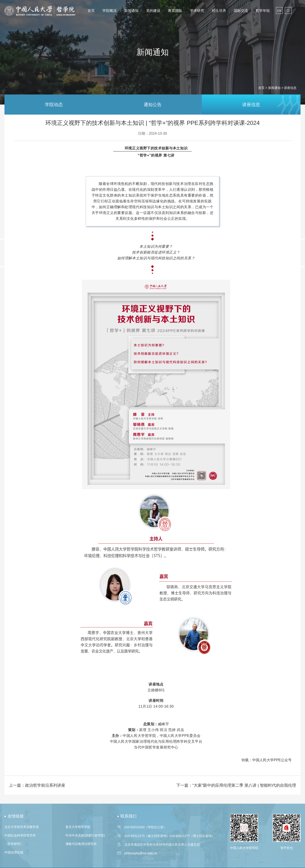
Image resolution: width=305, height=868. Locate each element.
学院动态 (54, 105)
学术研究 (197, 11)
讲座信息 (251, 105)
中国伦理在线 (14, 852)
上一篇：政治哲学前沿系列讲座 (37, 785)
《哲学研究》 (14, 844)
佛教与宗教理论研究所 (81, 844)
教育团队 (175, 11)
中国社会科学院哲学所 (20, 835)
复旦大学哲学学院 (78, 827)
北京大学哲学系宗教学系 (22, 827)
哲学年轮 (263, 11)
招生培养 (219, 11)
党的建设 (153, 11)
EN (279, 11)
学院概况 (109, 11)
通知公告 (153, 105)
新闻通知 (131, 11)
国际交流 (241, 11)
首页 (91, 11)
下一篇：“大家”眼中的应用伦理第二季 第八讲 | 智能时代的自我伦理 (236, 785)
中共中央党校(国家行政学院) (85, 835)
